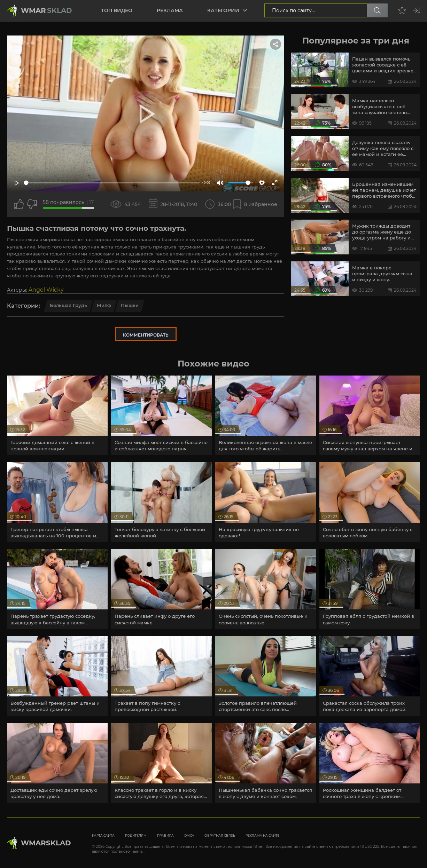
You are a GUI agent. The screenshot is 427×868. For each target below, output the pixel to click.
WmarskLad (46, 843)
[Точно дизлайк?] (32, 204)
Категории (223, 10)
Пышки (130, 305)
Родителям (136, 835)
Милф (104, 305)
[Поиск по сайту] (377, 10)
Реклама (170, 10)
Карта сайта (103, 835)
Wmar (46, 10)
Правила (165, 835)
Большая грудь (68, 305)
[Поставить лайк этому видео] (19, 204)
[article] (57, 416)
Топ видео (117, 10)
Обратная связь (220, 835)
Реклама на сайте (262, 835)
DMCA (189, 835)
